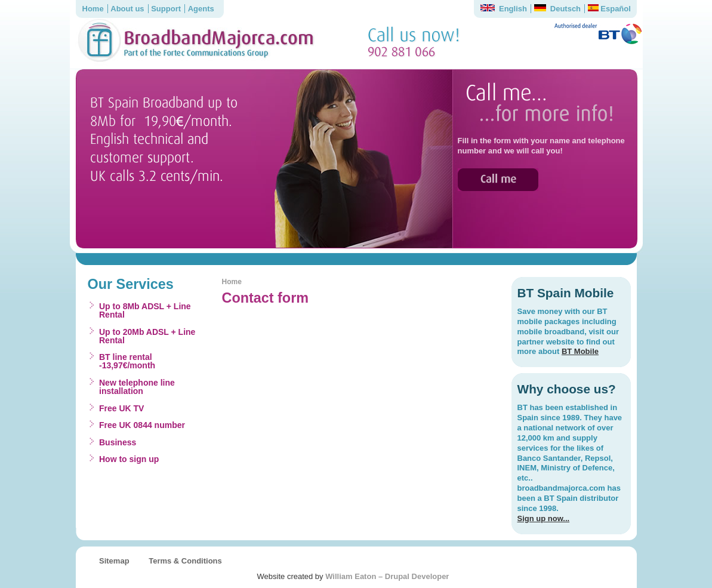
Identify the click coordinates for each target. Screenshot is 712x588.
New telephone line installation (137, 387)
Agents (201, 9)
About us (127, 9)
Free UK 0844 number (142, 425)
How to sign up (129, 459)
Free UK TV (121, 408)
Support (166, 9)
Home (93, 9)
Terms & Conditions (185, 561)
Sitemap (114, 561)
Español (609, 9)
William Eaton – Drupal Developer (387, 576)
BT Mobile (580, 351)
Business (118, 442)
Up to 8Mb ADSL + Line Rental (145, 310)
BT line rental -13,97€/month (127, 361)
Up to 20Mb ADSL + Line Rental (147, 336)
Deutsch (558, 9)
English (504, 9)
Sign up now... (544, 518)
